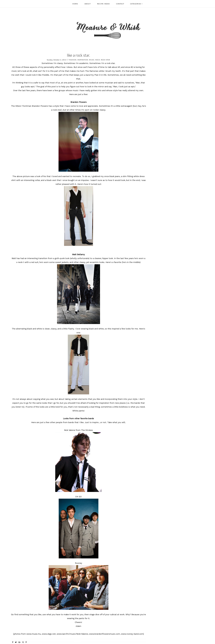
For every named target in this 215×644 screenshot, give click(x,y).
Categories (136, 4)
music (92, 60)
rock (98, 60)
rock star (105, 60)
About (88, 4)
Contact (120, 4)
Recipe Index (103, 4)
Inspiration (83, 60)
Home (75, 4)
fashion (73, 60)
